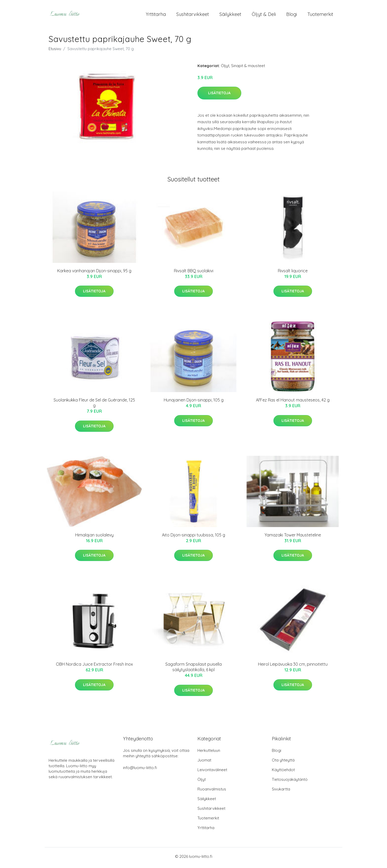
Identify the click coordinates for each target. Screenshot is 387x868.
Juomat (204, 763)
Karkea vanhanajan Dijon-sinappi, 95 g (94, 273)
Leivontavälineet (212, 772)
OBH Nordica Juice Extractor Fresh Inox (94, 667)
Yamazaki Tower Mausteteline (293, 538)
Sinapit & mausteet (248, 68)
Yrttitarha (156, 16)
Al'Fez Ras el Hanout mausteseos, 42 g (293, 403)
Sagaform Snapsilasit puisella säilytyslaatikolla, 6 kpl (194, 670)
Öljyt (225, 68)
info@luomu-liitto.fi (140, 770)
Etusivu (55, 51)
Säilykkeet (230, 16)
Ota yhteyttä (283, 763)
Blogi (292, 16)
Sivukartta (281, 792)
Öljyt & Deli (264, 16)
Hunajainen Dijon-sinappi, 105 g (194, 403)
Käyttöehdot (283, 772)
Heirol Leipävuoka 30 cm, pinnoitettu (293, 667)
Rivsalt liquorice (293, 273)
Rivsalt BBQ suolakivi (194, 273)
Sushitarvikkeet (193, 16)
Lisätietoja (219, 96)
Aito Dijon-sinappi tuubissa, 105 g (194, 538)
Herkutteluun (209, 753)
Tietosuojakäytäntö (290, 782)
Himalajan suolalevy (94, 538)
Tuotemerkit (320, 16)
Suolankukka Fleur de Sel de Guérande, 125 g (94, 406)
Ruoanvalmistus (212, 792)
